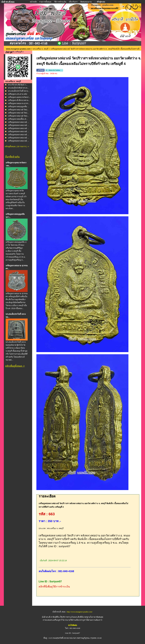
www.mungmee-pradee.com (18, 49)
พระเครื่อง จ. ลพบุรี (41, 49)
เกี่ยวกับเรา (73, 2)
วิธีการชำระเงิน (60, 2)
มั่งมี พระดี (46, 617)
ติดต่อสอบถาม (86, 2)
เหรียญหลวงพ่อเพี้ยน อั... (18, 119)
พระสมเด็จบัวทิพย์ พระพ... (18, 88)
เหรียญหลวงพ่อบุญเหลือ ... (19, 107)
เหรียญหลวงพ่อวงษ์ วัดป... (18, 110)
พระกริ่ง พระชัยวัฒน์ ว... (18, 85)
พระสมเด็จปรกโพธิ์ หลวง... (19, 91)
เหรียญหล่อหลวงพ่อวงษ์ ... (18, 122)
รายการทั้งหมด (45, 2)
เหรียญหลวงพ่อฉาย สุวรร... (19, 103)
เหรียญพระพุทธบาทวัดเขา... (19, 97)
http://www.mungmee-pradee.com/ (80, 612)
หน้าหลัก (34, 2)
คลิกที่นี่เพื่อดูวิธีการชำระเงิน (54, 587)
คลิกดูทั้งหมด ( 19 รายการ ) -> (17, 147)
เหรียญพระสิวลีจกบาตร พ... (19, 100)
